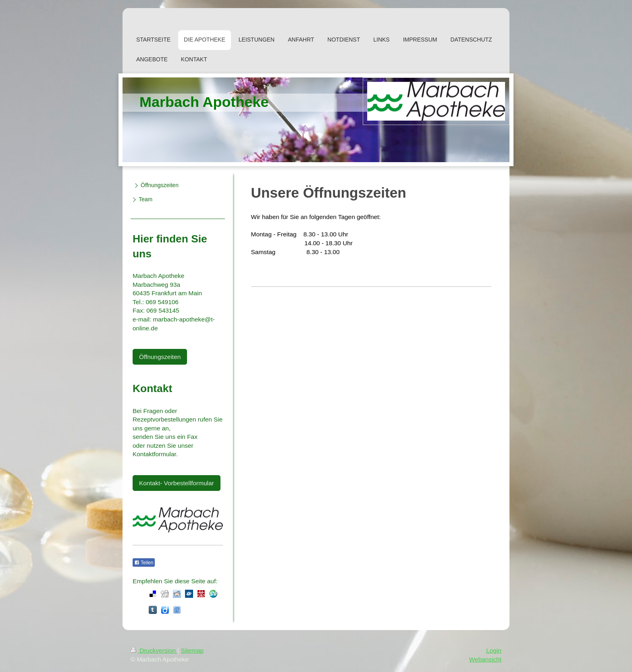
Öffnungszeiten (160, 357)
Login (494, 650)
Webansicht (485, 659)
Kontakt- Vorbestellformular (177, 483)
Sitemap (192, 650)
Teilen (144, 563)
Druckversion (154, 650)
